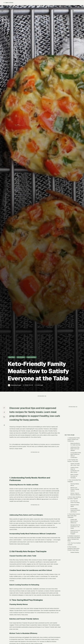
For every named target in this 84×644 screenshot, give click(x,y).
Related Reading (75, 581)
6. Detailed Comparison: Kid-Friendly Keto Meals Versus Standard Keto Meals (74, 567)
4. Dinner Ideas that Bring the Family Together (74, 527)
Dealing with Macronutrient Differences (74, 550)
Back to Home (8, 3)
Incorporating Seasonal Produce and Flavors (75, 539)
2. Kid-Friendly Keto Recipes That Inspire (73, 489)
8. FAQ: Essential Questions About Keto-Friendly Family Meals (74, 577)
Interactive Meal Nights (75, 534)
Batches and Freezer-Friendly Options (75, 518)
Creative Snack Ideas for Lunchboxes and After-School (75, 499)
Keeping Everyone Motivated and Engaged (75, 561)
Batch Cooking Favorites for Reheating (74, 505)
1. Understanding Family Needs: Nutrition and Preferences (74, 468)
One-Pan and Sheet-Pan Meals (75, 531)
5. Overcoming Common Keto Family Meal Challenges (74, 545)
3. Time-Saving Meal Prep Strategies (74, 510)
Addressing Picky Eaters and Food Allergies (75, 478)
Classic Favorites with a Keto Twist (75, 493)
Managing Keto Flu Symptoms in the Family (75, 555)
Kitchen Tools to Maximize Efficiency (76, 523)
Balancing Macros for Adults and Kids (75, 473)
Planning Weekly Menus (75, 514)
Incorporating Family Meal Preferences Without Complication (76, 484)
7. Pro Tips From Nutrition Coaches (74, 573)
